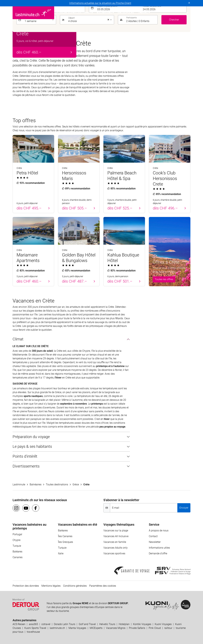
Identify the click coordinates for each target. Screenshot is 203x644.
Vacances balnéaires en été (78, 525)
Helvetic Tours (107, 624)
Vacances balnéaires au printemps (29, 526)
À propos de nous (159, 531)
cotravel (46, 624)
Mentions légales (51, 586)
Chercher (174, 20)
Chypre (16, 540)
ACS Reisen (19, 624)
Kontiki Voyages (142, 624)
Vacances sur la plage (116, 531)
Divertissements (26, 466)
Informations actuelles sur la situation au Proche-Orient (100, 3)
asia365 (33, 624)
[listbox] (39, 20)
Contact (153, 536)
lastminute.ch (57, 628)
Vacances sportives (114, 553)
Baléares (17, 552)
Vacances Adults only (116, 548)
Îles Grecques (65, 542)
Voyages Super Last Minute (74, 13)
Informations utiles (159, 548)
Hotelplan (124, 624)
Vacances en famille (115, 542)
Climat (18, 339)
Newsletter (155, 542)
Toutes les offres (164, 279)
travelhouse (33, 632)
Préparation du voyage (31, 437)
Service (154, 525)
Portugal (17, 534)
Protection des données (26, 586)
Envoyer (184, 508)
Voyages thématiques (119, 525)
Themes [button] (143, 13)
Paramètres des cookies (103, 586)
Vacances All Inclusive (116, 536)
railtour (168, 628)
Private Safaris (137, 628)
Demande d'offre (158, 553)
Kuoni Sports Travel (35, 628)
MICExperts (96, 628)
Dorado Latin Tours (65, 624)
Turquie (17, 546)
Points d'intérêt (25, 456)
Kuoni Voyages (163, 624)
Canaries (18, 557)
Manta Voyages (77, 628)
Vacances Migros (116, 628)
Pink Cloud (155, 628)
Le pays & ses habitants (32, 446)
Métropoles (126, 13)
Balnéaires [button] (104, 13)
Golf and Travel (87, 624)
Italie (61, 553)
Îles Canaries (65, 536)
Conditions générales (75, 586)
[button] (187, 13)
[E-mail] (144, 508)
